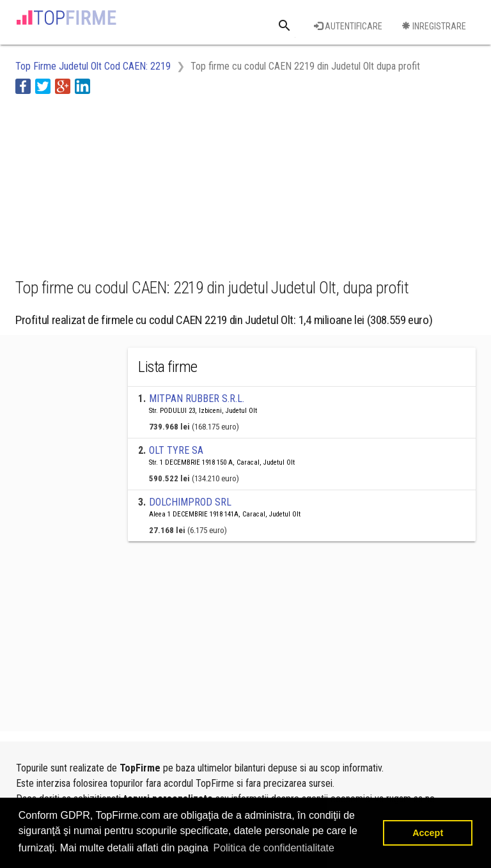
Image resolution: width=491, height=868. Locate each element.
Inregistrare (434, 26)
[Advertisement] (118, 184)
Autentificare (348, 26)
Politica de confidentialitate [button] (273, 848)
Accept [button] (428, 833)
